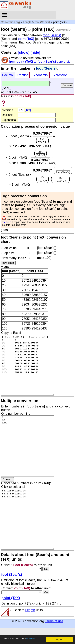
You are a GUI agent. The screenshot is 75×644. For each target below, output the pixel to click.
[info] (28, 110)
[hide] (35, 52)
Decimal (8, 75)
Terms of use (54, 621)
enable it (6, 222)
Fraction (23, 75)
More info (30, 638)
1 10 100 (28, 446)
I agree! (59, 639)
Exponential (40, 75)
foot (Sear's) (42, 22)
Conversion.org (10, 22)
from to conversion (41, 62)
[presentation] (42, 138)
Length (27, 22)
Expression (60, 75)
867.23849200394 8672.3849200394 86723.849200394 (28, 519)
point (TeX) (26, 39)
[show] (24, 52)
